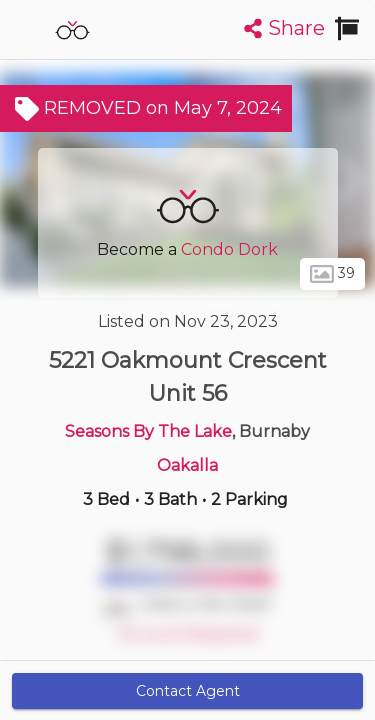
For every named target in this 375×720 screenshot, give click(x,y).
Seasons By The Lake (148, 431)
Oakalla (187, 465)
